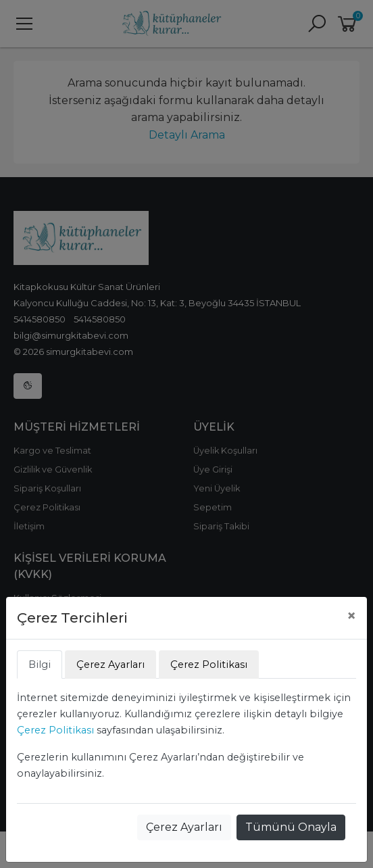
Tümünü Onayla (291, 827)
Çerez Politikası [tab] (209, 665)
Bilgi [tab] (40, 665)
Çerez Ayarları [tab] (110, 665)
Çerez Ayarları (184, 827)
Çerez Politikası (55, 730)
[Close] (351, 616)
